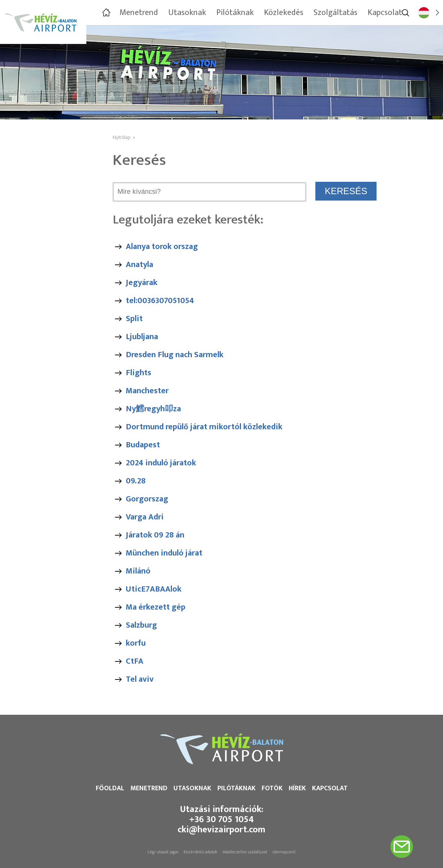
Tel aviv (140, 679)
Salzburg (141, 625)
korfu (136, 643)
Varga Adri (145, 517)
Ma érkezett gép (156, 607)
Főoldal (110, 788)
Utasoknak (192, 788)
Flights (139, 373)
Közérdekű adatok (200, 852)
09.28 (136, 481)
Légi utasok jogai (163, 852)
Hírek (297, 788)
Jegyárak (142, 283)
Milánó (138, 571)
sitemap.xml (284, 852)
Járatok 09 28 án (155, 535)
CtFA (135, 661)
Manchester (147, 391)
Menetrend (149, 788)
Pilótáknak (237, 788)
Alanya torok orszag (162, 247)
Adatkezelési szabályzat (245, 852)
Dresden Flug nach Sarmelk (175, 355)
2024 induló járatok (161, 463)
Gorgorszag (147, 499)
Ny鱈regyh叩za (153, 409)
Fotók (272, 788)
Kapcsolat (330, 788)
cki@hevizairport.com (221, 830)
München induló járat (164, 553)
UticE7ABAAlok (154, 589)
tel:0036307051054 (160, 301)
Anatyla (139, 265)
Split (134, 319)
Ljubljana (142, 337)
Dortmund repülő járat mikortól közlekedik (204, 427)
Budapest (143, 445)
